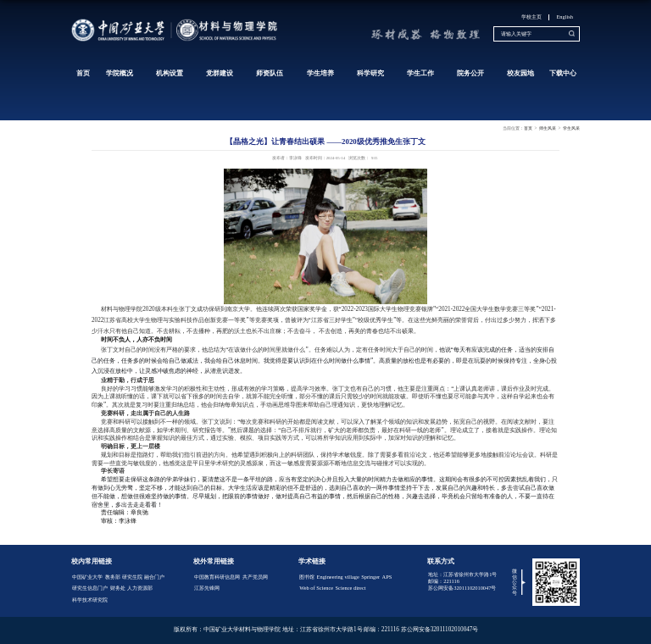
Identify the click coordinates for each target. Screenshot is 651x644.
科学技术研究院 (90, 600)
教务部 (113, 577)
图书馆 (307, 577)
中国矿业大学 (87, 577)
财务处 (118, 588)
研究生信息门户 (90, 588)
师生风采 (548, 128)
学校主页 (531, 17)
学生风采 (571, 128)
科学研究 (370, 73)
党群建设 (220, 73)
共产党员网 (255, 577)
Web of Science (316, 588)
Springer (370, 577)
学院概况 (120, 73)
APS (387, 577)
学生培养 (320, 73)
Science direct (351, 588)
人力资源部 (140, 588)
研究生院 (132, 577)
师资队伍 (270, 73)
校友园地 (520, 73)
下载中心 (563, 73)
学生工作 (420, 73)
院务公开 (470, 73)
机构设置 (170, 73)
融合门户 (154, 577)
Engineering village (338, 577)
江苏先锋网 (207, 588)
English (565, 17)
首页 (83, 73)
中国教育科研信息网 (217, 577)
